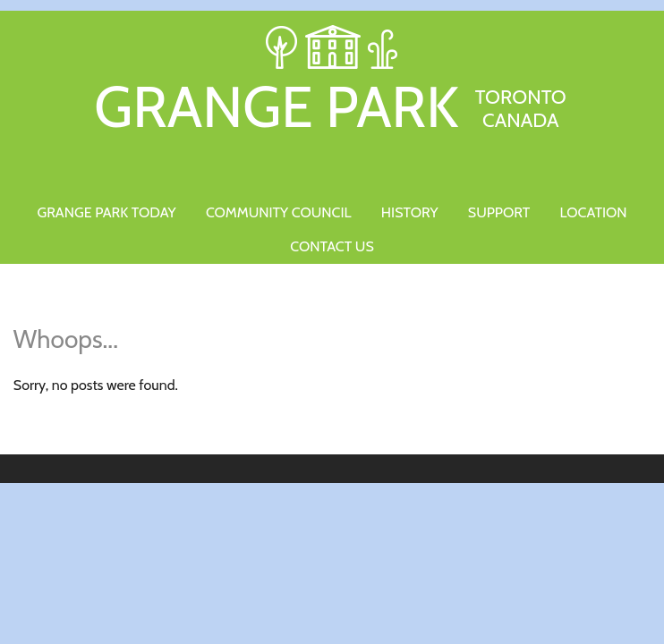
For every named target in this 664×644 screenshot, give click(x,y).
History (410, 212)
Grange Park (332, 103)
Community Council (279, 212)
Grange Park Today (106, 212)
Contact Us (332, 246)
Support (499, 212)
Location (594, 212)
